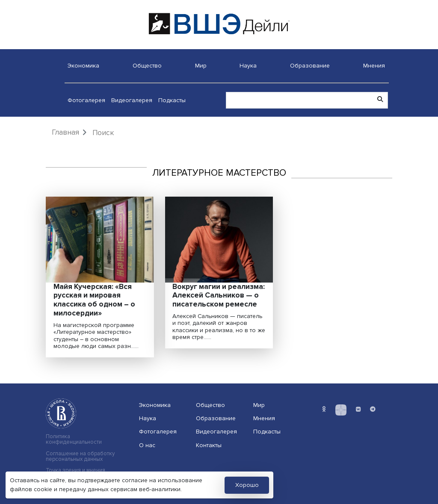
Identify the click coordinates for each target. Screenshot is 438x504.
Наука (248, 66)
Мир (201, 66)
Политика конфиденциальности (74, 439)
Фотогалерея (86, 100)
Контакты (209, 445)
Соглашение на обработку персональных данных (80, 457)
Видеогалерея (132, 100)
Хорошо (247, 485)
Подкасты (172, 100)
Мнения (374, 66)
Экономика (83, 66)
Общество (147, 66)
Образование (310, 66)
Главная (65, 132)
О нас (147, 445)
